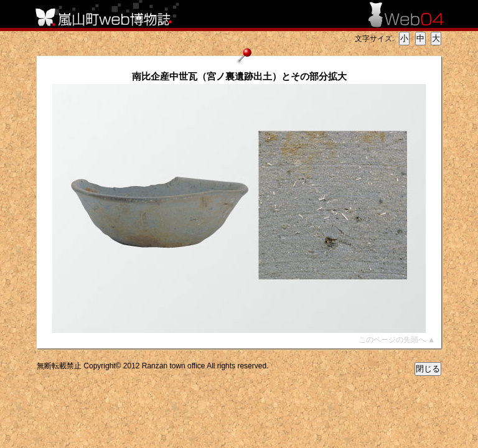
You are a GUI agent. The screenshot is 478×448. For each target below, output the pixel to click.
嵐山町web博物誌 (111, 14)
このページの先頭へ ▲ (397, 340)
